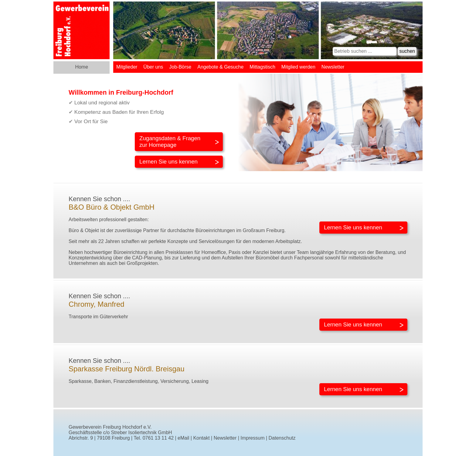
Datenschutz (282, 438)
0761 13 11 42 (158, 438)
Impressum (252, 438)
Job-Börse (180, 67)
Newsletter (333, 67)
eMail (183, 438)
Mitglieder (127, 67)
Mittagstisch (262, 67)
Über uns (153, 67)
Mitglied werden (298, 67)
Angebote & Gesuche (220, 67)
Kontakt (201, 438)
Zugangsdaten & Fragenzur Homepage (170, 142)
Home (82, 67)
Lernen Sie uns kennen (168, 162)
